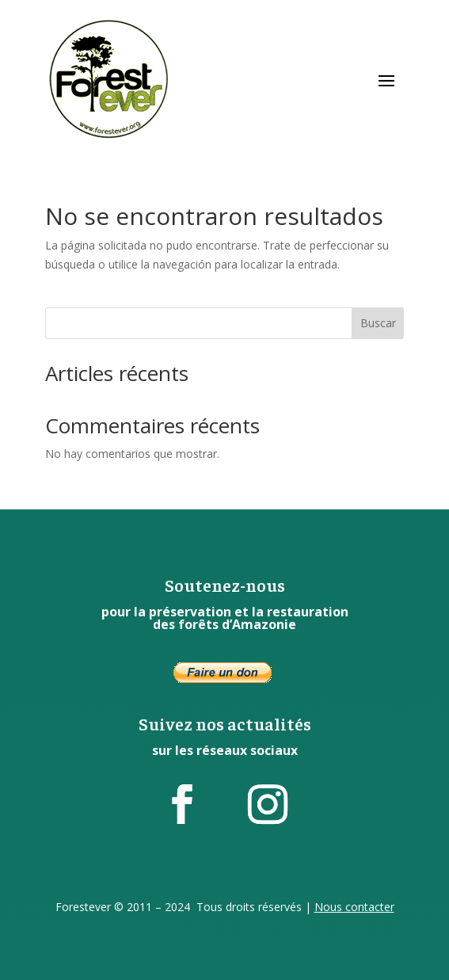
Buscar (378, 323)
